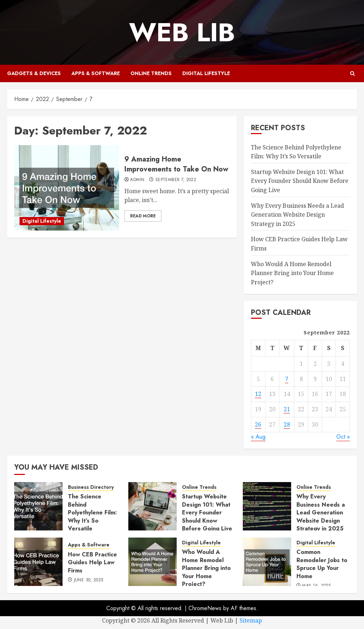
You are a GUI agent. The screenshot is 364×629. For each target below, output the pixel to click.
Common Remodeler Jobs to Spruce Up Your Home (322, 564)
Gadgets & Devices (34, 73)
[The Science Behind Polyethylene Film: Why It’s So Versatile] (38, 506)
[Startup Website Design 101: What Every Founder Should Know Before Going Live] (152, 506)
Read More (143, 216)
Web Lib (182, 32)
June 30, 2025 (89, 580)
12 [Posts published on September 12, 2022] (258, 394)
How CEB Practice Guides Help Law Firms (92, 562)
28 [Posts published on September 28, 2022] (287, 424)
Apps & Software (96, 73)
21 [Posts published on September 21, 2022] (287, 409)
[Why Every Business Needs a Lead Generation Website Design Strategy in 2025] (267, 506)
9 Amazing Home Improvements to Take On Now (176, 164)
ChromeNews (205, 608)
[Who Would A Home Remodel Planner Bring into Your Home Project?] (152, 562)
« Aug (258, 437)
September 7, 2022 (176, 180)
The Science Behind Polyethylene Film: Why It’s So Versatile (92, 512)
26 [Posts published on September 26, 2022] (258, 424)
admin (137, 180)
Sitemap (251, 620)
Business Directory (91, 487)
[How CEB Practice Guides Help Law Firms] (38, 562)
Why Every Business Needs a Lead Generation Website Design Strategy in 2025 (298, 215)
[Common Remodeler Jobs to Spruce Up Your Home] (267, 562)
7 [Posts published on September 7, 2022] (287, 379)
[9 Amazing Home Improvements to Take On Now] (67, 188)
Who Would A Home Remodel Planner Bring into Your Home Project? (292, 273)
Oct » (343, 437)
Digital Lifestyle (206, 73)
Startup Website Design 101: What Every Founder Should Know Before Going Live (300, 181)
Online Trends (151, 73)
